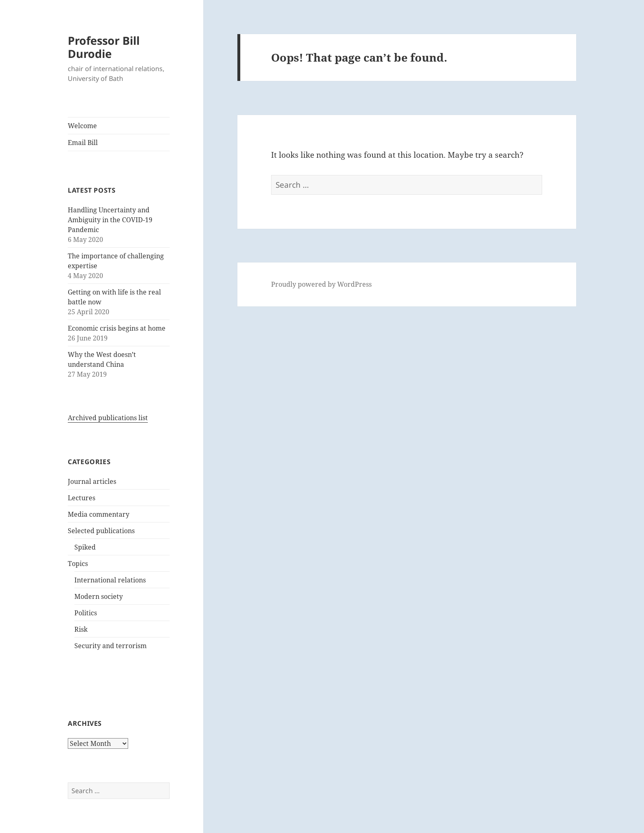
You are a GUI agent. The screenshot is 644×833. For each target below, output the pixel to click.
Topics (78, 564)
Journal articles (92, 481)
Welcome (82, 126)
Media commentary (99, 514)
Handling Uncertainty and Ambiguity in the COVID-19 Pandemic (110, 220)
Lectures (82, 498)
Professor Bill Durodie (104, 47)
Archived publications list (108, 418)
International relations (110, 580)
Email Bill (83, 143)
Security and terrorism (110, 646)
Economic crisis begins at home (117, 328)
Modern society (99, 596)
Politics (86, 613)
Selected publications (101, 531)
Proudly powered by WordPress (321, 284)
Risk (81, 629)
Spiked (85, 547)
